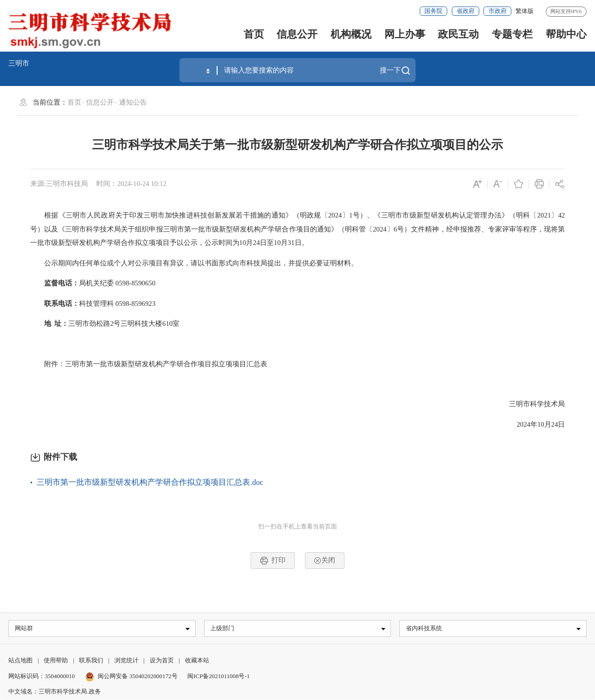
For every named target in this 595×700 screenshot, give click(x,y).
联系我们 (91, 662)
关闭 (324, 560)
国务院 (433, 11)
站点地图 (20, 662)
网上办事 (405, 34)
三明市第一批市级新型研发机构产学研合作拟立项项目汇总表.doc (150, 482)
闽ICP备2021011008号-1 (218, 677)
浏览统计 (126, 662)
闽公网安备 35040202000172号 (131, 677)
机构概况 (351, 34)
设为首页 (162, 662)
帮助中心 (566, 34)
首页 (254, 34)
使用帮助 (56, 662)
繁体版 (525, 11)
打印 (273, 561)
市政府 (498, 11)
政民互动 (458, 34)
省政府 (466, 11)
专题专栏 (512, 34)
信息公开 (297, 34)
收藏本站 (197, 662)
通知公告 (133, 102)
